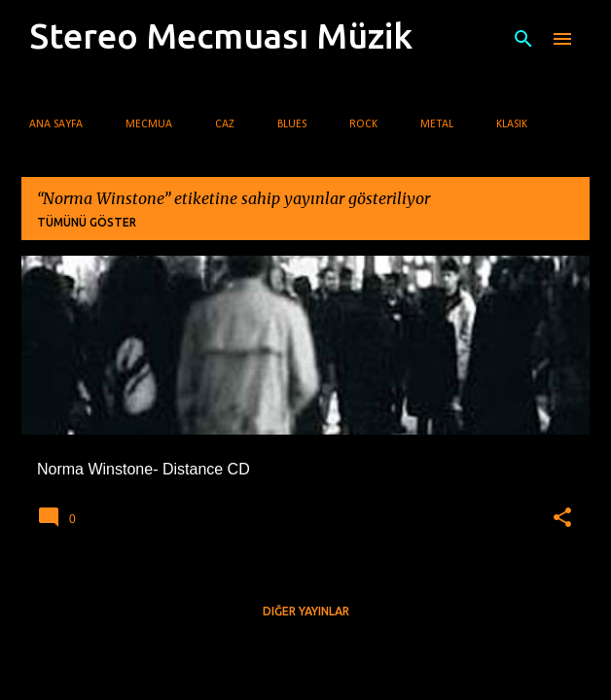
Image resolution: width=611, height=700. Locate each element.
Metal (437, 124)
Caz (225, 124)
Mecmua (149, 124)
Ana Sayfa (56, 124)
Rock (363, 124)
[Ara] (523, 39)
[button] (562, 518)
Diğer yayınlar (306, 611)
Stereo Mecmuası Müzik (221, 35)
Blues (292, 124)
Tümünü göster (87, 222)
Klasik (512, 124)
